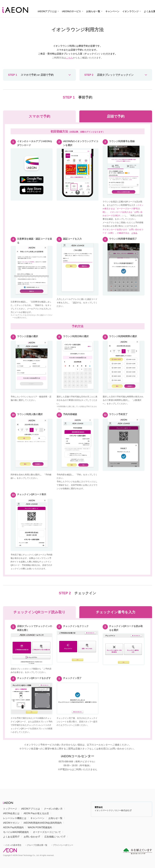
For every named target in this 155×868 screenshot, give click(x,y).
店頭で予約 (116, 116)
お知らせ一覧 (93, 11)
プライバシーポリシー (63, 845)
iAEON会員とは (11, 813)
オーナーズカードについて (47, 832)
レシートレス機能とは (15, 818)
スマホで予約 (39, 116)
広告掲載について (55, 837)
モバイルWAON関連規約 (16, 832)
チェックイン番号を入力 (116, 612)
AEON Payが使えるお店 (36, 813)
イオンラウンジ (130, 11)
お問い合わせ (32, 837)
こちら (69, 58)
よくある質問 (11, 837)
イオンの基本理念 (13, 845)
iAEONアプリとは (47, 11)
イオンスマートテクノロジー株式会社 (113, 810)
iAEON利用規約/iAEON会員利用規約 (43, 823)
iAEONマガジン (11, 823)
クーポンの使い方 (53, 809)
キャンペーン (112, 11)
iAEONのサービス (71, 11)
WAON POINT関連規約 (40, 827)
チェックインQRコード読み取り (39, 612)
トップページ (10, 809)
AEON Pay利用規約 (13, 827)
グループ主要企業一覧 (37, 845)
